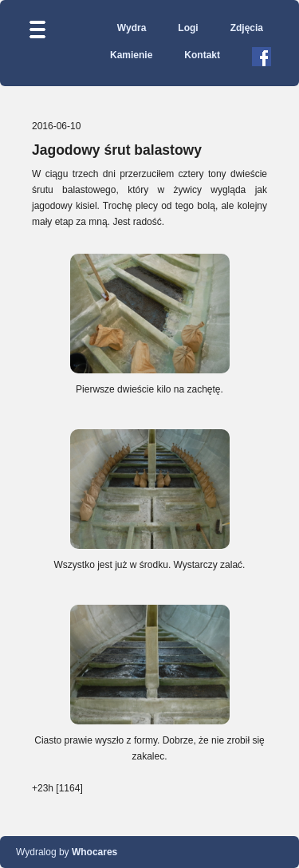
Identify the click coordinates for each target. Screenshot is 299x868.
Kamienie (131, 55)
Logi (188, 28)
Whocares (94, 852)
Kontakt (202, 55)
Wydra (132, 28)
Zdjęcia (247, 28)
